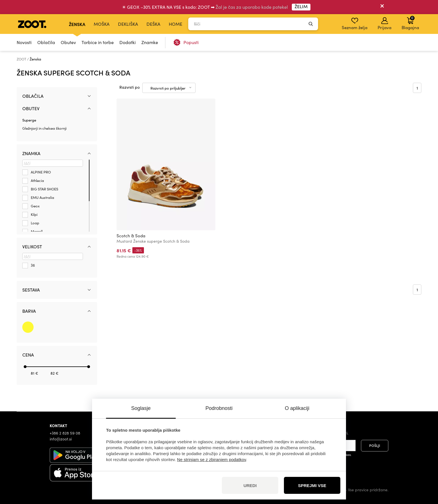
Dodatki (128, 42)
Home (176, 24)
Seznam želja (355, 24)
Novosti (24, 42)
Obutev (68, 42)
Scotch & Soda (131, 236)
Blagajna (410, 23)
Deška (153, 24)
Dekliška (128, 24)
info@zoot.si (61, 439)
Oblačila (46, 42)
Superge (29, 120)
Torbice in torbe (98, 42)
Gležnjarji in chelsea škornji (44, 128)
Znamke (150, 42)
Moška (102, 24)
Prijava (385, 24)
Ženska (77, 24)
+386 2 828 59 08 (65, 433)
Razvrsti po (130, 87)
